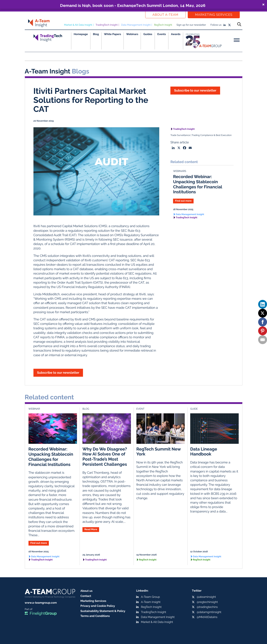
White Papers (113, 34)
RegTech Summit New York (159, 452)
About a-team (165, 15)
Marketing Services (214, 15)
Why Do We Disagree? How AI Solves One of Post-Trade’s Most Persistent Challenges (105, 457)
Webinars (132, 34)
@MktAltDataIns (207, 617)
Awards (176, 34)
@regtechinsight (207, 602)
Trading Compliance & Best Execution (212, 135)
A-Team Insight (151, 602)
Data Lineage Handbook (204, 452)
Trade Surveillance (180, 135)
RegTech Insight (163, 25)
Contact (86, 596)
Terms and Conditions (95, 616)
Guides (148, 34)
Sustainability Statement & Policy (103, 611)
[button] (133, 4)
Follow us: (216, 25)
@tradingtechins (207, 607)
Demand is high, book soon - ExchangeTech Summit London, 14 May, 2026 (133, 5)
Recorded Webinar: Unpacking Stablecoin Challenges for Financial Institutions (198, 184)
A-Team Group (150, 597)
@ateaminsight (206, 597)
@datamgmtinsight (209, 612)
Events (162, 34)
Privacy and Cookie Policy (98, 606)
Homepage (81, 34)
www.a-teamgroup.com (41, 603)
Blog (96, 34)
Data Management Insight (136, 25)
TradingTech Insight (107, 25)
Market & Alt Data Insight (78, 25)
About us (87, 591)
